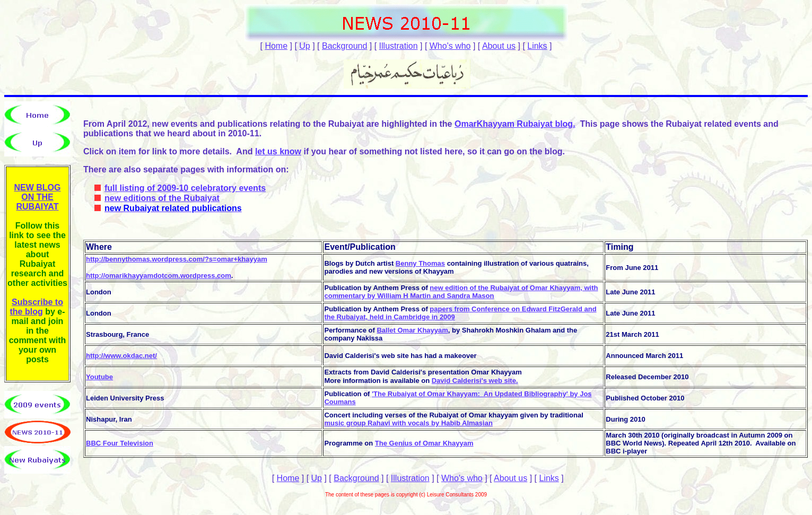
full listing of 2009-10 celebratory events (185, 188)
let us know (278, 151)
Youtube (99, 377)
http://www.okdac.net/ (121, 356)
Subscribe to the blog (36, 307)
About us (499, 46)
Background (344, 46)
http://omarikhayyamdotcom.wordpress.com (159, 276)
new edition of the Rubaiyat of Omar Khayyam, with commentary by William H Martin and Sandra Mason (461, 292)
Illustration (399, 46)
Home (276, 46)
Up (304, 46)
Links (537, 46)
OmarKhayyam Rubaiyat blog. (515, 124)
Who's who (450, 46)
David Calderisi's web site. (475, 381)
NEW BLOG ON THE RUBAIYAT (38, 197)
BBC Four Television (120, 443)
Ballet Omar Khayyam (412, 330)
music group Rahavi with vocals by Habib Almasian (408, 423)
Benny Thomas (420, 263)
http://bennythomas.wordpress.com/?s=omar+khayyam (177, 259)
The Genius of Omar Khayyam (424, 443)
